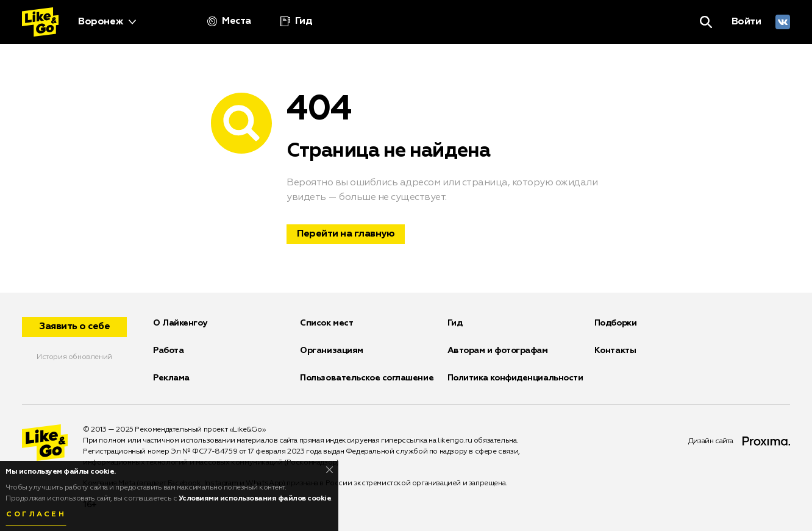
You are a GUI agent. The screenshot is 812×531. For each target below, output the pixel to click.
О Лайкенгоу (180, 323)
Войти (746, 22)
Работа (168, 351)
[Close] (329, 470)
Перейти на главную (346, 234)
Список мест (326, 323)
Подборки (615, 323)
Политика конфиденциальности (515, 378)
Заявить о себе (74, 327)
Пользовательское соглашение (367, 378)
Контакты (615, 351)
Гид (455, 323)
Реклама (171, 378)
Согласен (36, 515)
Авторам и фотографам (498, 351)
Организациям (332, 351)
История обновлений (74, 357)
